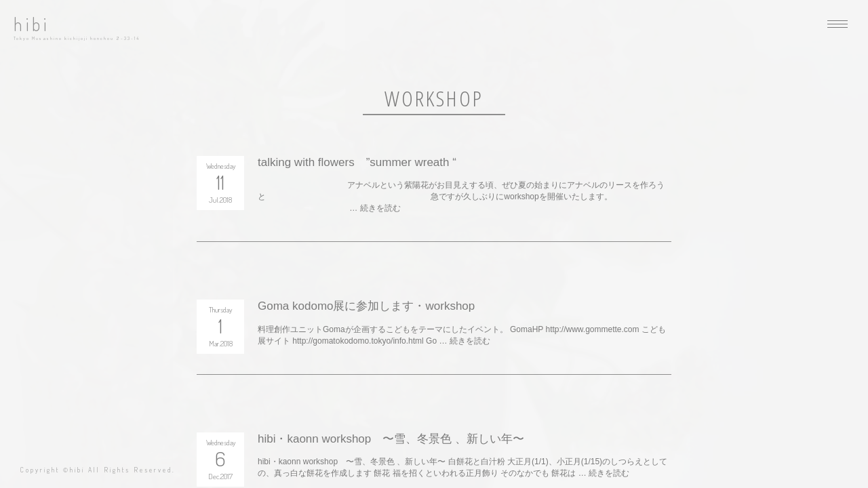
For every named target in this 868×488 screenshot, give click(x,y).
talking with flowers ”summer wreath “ (357, 162)
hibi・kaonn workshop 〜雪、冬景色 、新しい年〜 (391, 439)
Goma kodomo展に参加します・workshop (366, 306)
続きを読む (380, 208)
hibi (32, 24)
